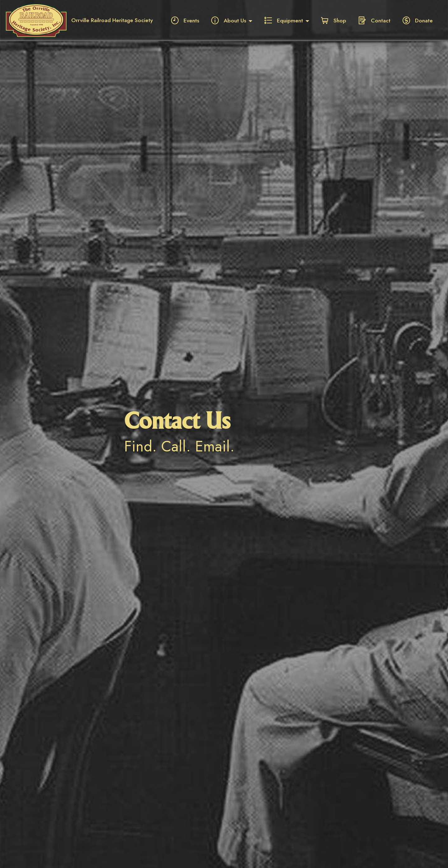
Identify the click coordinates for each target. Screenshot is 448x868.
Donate (418, 21)
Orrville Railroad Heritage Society (112, 21)
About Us (229, 21)
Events (185, 21)
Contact (374, 21)
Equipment (284, 21)
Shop (334, 21)
